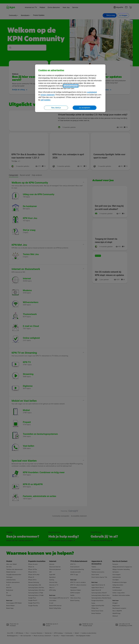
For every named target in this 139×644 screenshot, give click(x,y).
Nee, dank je (56, 108)
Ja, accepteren (85, 108)
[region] (70, 88)
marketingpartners (71, 86)
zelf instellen (46, 100)
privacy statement (48, 95)
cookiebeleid (92, 92)
